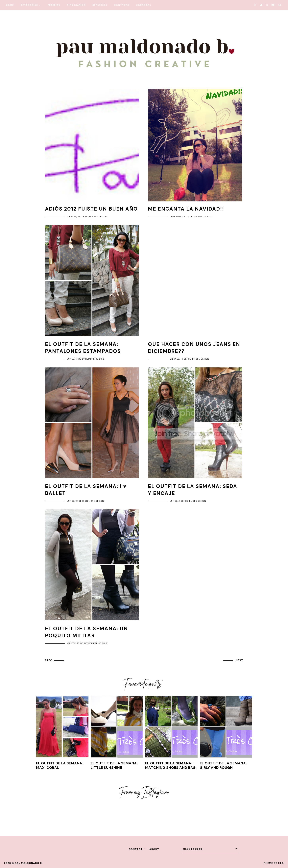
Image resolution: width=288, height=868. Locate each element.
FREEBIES (54, 5)
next (240, 660)
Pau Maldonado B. (29, 863)
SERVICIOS (100, 5)
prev (48, 660)
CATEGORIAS (29, 5)
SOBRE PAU (144, 5)
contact (136, 849)
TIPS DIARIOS (76, 5)
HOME (10, 5)
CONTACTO (122, 5)
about (154, 849)
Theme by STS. (274, 863)
